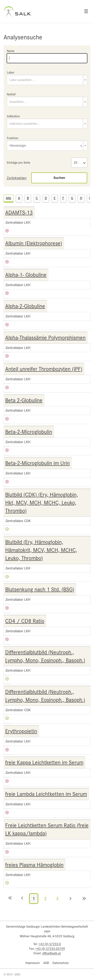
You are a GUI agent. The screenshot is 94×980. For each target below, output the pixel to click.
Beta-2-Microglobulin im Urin (37, 463)
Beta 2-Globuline (24, 400)
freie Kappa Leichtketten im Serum (44, 763)
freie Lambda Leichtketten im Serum (46, 794)
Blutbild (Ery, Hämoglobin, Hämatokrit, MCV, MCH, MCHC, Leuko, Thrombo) (41, 550)
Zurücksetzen (17, 178)
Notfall (11, 94)
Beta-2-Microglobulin (29, 432)
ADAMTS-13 (19, 213)
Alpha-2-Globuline (25, 306)
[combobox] (47, 80)
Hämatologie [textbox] (46, 146)
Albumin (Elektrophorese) (34, 243)
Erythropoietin (21, 731)
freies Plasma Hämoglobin (34, 865)
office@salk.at (52, 953)
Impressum (33, 963)
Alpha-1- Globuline (26, 275)
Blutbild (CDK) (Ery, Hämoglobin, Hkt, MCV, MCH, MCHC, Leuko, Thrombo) (42, 503)
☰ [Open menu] (86, 11)
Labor (11, 72)
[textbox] (47, 80)
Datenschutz (61, 963)
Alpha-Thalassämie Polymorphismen (45, 338)
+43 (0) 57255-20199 (50, 949)
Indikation (13, 116)
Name (11, 51)
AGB (46, 963)
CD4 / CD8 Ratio (25, 621)
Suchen (59, 178)
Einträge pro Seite (19, 163)
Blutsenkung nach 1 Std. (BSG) (40, 589)
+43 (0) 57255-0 (50, 944)
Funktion (13, 138)
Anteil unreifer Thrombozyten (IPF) (44, 369)
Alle (9, 198)
